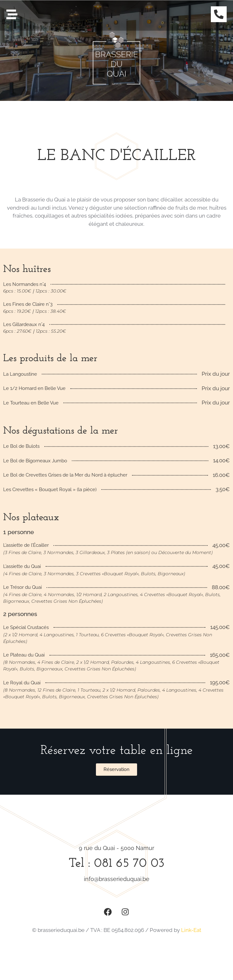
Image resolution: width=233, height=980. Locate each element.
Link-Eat (191, 930)
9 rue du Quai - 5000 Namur (116, 848)
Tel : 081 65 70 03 (116, 864)
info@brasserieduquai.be (117, 879)
